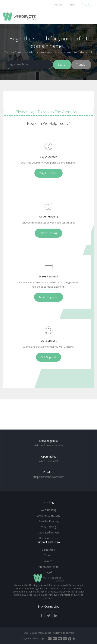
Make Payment (48, 297)
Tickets (48, 555)
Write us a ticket (48, 461)
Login (87, 5)
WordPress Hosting (49, 516)
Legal (49, 572)
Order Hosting (49, 233)
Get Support (48, 357)
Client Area (48, 550)
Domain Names (49, 538)
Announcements (48, 567)
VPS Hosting (49, 527)
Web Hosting (49, 510)
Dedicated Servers (48, 532)
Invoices (49, 561)
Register (72, 5)
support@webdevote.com (49, 477)
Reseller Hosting (49, 521)
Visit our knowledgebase (49, 445)
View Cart (58, 5)
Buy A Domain (48, 173)
